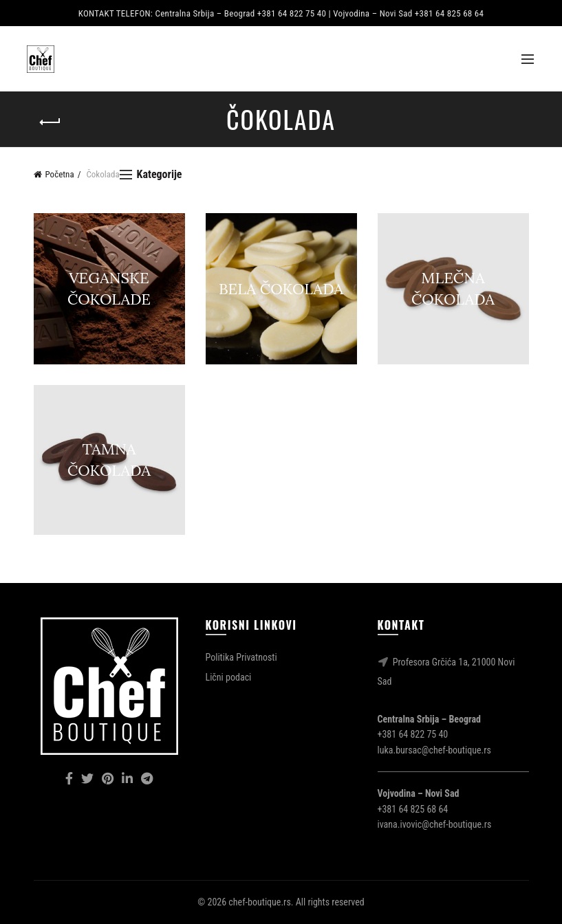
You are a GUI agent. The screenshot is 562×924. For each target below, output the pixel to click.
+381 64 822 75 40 (413, 734)
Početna (60, 174)
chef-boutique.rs (259, 902)
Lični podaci (229, 677)
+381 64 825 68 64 (413, 809)
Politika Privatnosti (241, 657)
